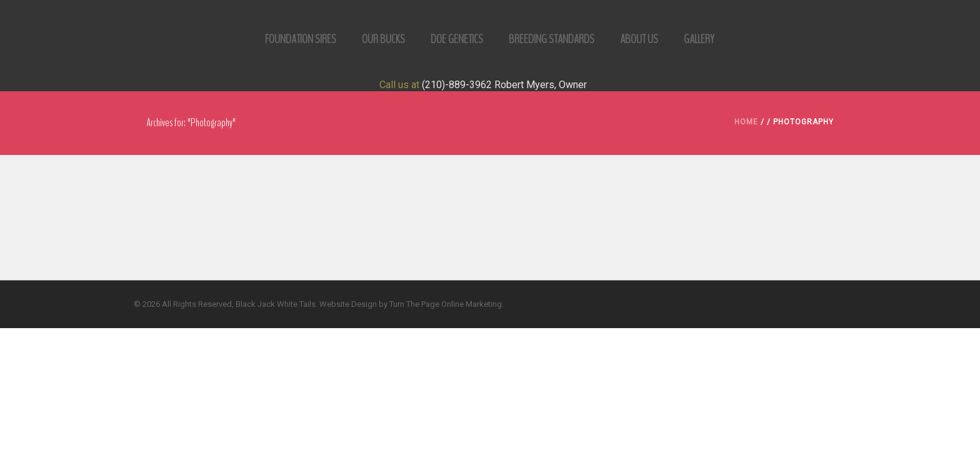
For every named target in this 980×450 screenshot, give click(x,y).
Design (364, 304)
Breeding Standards (552, 39)
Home (746, 122)
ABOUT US (639, 39)
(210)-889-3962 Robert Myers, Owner (504, 85)
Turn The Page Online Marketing (446, 304)
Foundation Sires (301, 39)
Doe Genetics (457, 39)
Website (334, 304)
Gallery (699, 39)
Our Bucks (383, 39)
